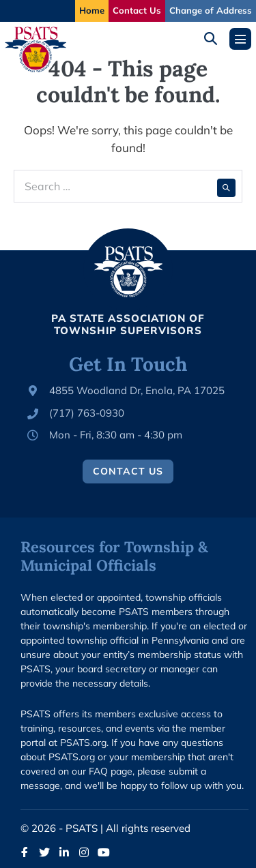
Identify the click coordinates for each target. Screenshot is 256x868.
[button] (215, 39)
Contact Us (137, 10)
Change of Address (211, 10)
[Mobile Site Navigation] (240, 39)
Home (92, 10)
